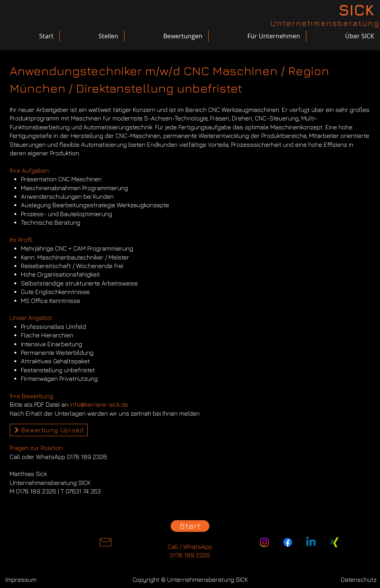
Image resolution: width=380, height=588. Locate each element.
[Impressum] (21, 579)
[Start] (190, 526)
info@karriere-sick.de (99, 404)
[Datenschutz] (359, 579)
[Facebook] (288, 542)
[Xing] (334, 542)
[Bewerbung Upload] (49, 430)
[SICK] (356, 10)
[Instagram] (264, 542)
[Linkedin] (311, 542)
